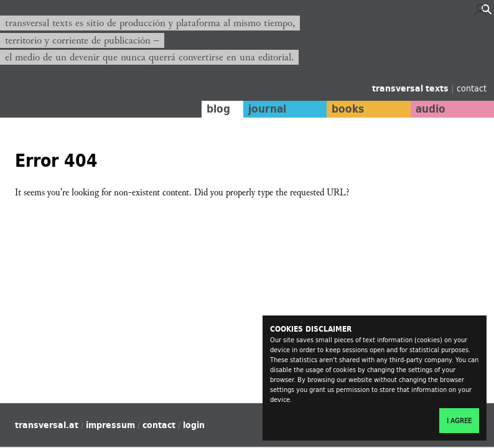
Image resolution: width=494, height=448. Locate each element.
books (348, 109)
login (194, 425)
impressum (110, 425)
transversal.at (47, 425)
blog (218, 109)
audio (431, 109)
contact (472, 88)
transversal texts (412, 88)
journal (267, 109)
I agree (459, 421)
